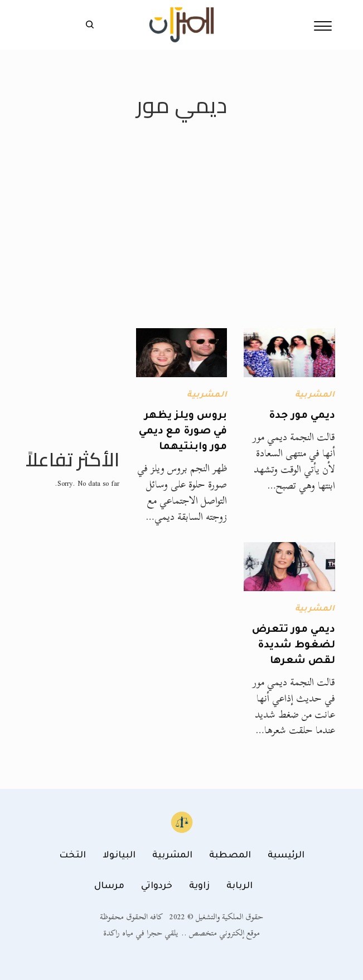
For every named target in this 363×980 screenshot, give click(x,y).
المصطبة (230, 856)
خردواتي (157, 886)
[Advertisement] (181, 245)
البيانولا (119, 856)
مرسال (109, 886)
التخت (72, 856)
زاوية (199, 886)
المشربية (315, 396)
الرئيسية (286, 856)
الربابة (239, 886)
